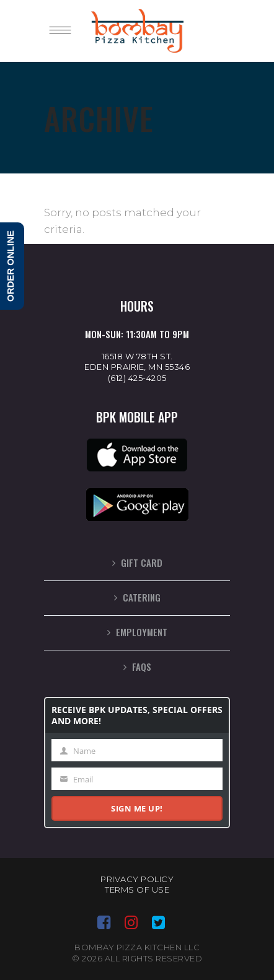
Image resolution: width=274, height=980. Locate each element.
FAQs (142, 667)
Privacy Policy (137, 879)
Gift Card (142, 562)
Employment (142, 632)
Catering (142, 597)
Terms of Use (137, 890)
